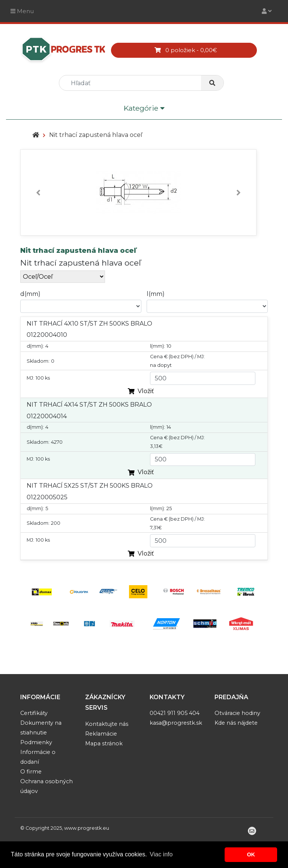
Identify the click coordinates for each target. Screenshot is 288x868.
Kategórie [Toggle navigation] (144, 108)
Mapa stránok (104, 743)
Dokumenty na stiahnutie (41, 728)
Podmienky (36, 742)
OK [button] (251, 854)
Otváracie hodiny (237, 713)
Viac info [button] (161, 854)
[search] (133, 83)
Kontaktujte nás (107, 724)
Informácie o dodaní (38, 757)
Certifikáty (34, 713)
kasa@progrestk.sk (176, 723)
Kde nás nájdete (236, 723)
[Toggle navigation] (267, 11)
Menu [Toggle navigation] (22, 11)
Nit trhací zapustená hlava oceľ (96, 135)
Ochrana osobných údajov (46, 786)
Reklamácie (101, 734)
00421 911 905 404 (175, 713)
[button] (38, 192)
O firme (31, 772)
